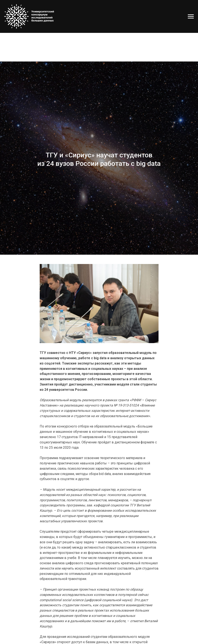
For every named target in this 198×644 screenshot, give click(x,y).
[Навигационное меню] (191, 17)
